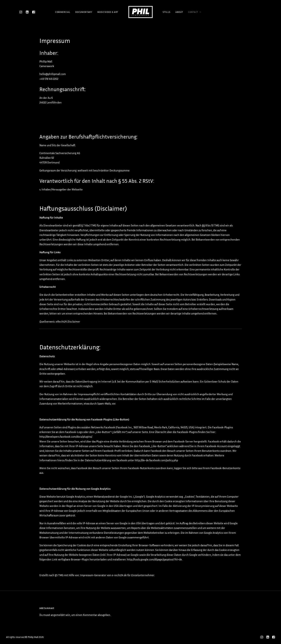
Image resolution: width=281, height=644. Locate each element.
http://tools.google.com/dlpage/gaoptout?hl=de (154, 559)
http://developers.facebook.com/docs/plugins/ (66, 437)
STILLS (167, 12)
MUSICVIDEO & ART (108, 12)
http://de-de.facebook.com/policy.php (156, 460)
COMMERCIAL (63, 12)
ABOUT (179, 12)
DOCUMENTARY (84, 12)
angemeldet (58, 615)
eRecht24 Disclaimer (68, 322)
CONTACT (195, 12)
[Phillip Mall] (140, 12)
